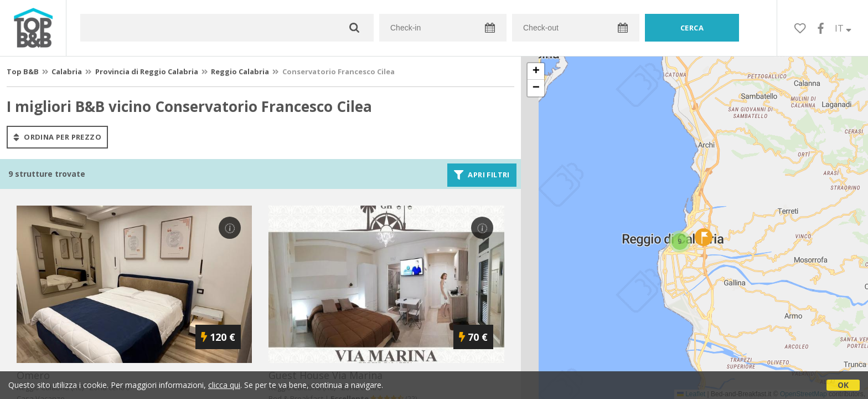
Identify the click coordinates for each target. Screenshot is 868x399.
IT (843, 28)
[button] (680, 242)
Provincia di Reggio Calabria (147, 71)
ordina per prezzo (57, 137)
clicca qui (224, 385)
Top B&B (23, 71)
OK (843, 385)
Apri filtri (482, 175)
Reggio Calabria (240, 71)
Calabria (67, 71)
